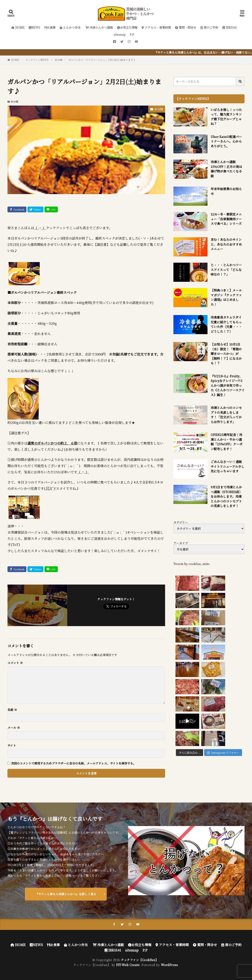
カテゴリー (181, 522)
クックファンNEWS (37, 60)
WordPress (169, 965)
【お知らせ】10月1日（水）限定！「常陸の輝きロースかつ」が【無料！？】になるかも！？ (226, 354)
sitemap (120, 34)
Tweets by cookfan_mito (191, 564)
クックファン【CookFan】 (140, 960)
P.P (132, 34)
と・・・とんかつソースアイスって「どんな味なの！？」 (226, 270)
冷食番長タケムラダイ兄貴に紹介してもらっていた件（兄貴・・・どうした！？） (226, 324)
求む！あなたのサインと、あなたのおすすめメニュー (226, 244)
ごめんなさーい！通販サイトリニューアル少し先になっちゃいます (227, 466)
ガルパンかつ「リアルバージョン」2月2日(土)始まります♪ (102, 60)
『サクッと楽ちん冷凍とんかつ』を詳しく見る (66, 894)
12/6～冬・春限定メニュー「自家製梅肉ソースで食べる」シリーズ (226, 219)
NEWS (34, 27)
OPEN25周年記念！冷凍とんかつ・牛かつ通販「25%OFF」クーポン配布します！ (227, 442)
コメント (15, 663)
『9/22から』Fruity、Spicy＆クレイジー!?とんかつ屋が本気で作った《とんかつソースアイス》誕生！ (228, 385)
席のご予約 (209, 27)
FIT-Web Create (128, 965)
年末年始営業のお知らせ (226, 191)
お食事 (50, 27)
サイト (12, 745)
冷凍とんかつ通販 (99, 27)
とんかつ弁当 (70, 27)
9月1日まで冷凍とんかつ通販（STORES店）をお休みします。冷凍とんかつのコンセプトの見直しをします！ (226, 496)
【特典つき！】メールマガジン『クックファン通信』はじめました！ (226, 297)
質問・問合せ (186, 27)
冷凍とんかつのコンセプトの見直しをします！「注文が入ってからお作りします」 (226, 415)
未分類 (58, 60)
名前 (12, 710)
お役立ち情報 (127, 27)
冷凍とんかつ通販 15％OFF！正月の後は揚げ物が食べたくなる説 (226, 169)
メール (14, 728)
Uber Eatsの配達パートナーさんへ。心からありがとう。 (226, 141)
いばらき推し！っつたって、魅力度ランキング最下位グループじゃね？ (226, 117)
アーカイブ (181, 543)
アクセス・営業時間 (156, 27)
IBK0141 (230, 27)
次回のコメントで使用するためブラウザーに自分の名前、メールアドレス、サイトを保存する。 (73, 763)
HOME (18, 27)
